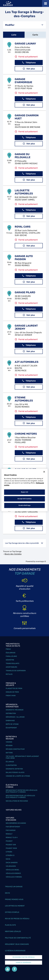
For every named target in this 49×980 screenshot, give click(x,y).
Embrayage (10, 721)
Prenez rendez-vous (14, 899)
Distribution (11, 713)
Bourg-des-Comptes (13, 554)
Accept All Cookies (24, 499)
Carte (35, 35)
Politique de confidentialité (18, 938)
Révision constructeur (15, 749)
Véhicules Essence (13, 873)
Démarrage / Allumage (15, 717)
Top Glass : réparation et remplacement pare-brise (22, 757)
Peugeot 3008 (11, 848)
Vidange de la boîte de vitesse (18, 776)
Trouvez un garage (14, 887)
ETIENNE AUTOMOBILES (24, 399)
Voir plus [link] (29, 69)
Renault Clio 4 (12, 837)
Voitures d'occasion (11, 819)
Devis (7, 893)
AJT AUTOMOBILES (27, 362)
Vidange (9, 742)
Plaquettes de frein (14, 688)
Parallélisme (11, 656)
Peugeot (9, 841)
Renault (9, 834)
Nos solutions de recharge (17, 801)
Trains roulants (12, 663)
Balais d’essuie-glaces (15, 772)
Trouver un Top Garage (12, 551)
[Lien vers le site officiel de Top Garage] (8, 4)
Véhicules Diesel (13, 870)
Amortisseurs (11, 667)
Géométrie (10, 660)
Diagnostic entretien (14, 769)
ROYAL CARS (23, 227)
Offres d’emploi (12, 912)
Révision (9, 746)
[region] (25, 490)
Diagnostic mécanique (15, 710)
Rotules (9, 674)
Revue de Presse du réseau (17, 919)
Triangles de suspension (16, 671)
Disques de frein (12, 692)
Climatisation (11, 765)
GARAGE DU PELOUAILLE (23, 156)
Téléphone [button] (29, 63)
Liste (14, 35)
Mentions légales (13, 931)
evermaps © (41, 561)
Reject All (25, 492)
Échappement (11, 728)
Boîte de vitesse (12, 724)
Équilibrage (11, 653)
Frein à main (11, 696)
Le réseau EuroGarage (15, 951)
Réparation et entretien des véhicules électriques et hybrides (21, 791)
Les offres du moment (15, 906)
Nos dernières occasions (16, 823)
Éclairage (10, 762)
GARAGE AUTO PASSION (24, 258)
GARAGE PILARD (25, 292)
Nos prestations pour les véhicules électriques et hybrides (20, 796)
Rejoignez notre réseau (24, 957)
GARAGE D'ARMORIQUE (23, 81)
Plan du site (10, 925)
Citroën (9, 852)
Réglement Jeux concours (17, 944)
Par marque (11, 830)
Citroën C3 (10, 855)
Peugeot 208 (11, 845)
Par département (13, 827)
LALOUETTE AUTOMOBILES (24, 192)
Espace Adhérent (24, 963)
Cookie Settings (25, 505)
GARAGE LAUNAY (25, 44)
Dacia (8, 859)
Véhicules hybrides (14, 877)
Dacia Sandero (12, 863)
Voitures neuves (14, 810)
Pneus (8, 649)
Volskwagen (11, 866)
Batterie (9, 753)
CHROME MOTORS (26, 434)
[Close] (44, 472)
